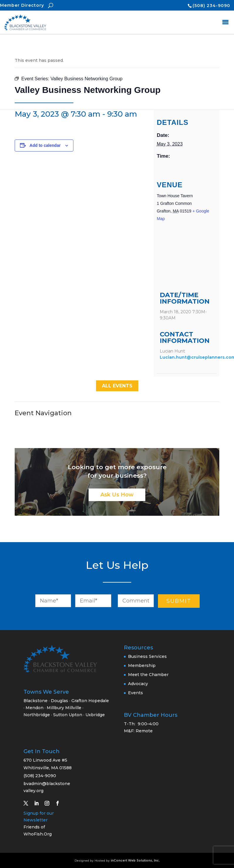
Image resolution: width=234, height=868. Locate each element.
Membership (142, 666)
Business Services (147, 656)
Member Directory (22, 5)
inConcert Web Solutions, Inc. (135, 861)
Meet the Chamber (148, 675)
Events (135, 693)
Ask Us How (117, 495)
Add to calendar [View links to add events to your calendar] (45, 145)
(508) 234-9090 (211, 6)
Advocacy (138, 684)
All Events (117, 386)
